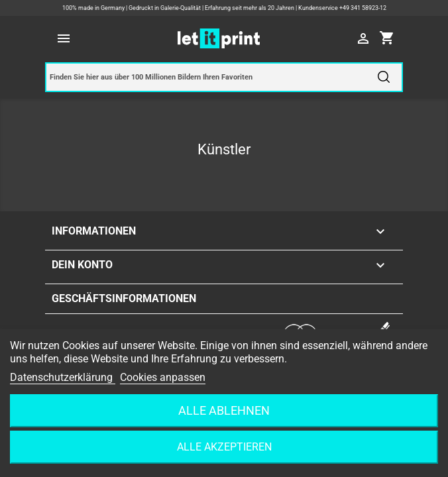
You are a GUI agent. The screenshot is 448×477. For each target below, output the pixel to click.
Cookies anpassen (163, 377)
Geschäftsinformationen (124, 298)
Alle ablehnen (224, 410)
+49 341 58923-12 (363, 8)
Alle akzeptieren (224, 447)
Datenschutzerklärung (63, 377)
